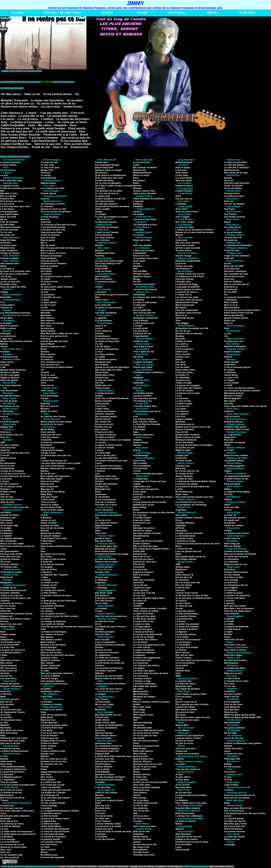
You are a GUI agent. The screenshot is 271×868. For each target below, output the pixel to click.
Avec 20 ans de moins (52, 528)
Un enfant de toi (233, 227)
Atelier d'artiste (49, 523)
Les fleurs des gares (144, 671)
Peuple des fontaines (106, 484)
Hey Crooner (102, 699)
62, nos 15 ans (183, 331)
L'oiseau (5, 481)
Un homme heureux (235, 831)
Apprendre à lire (142, 486)
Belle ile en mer (141, 831)
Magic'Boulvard (103, 525)
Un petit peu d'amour (14, 141)
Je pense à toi (183, 380)
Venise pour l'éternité (144, 193)
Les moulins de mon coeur (190, 502)
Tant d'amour (140, 793)
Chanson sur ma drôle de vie (240, 795)
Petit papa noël (232, 759)
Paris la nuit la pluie (51, 652)
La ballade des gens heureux (110, 627)
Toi (77, 94)
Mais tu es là (231, 305)
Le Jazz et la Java (50, 167)
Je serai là (181, 601)
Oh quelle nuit (232, 520)
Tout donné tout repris (187, 720)
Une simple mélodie (186, 559)
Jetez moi (46, 284)
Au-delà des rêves (105, 621)
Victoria (179, 668)
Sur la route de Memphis (108, 183)
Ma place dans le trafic (107, 479)
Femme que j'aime (143, 367)
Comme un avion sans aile (14, 507)
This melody (140, 798)
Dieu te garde (48, 240)
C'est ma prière (183, 697)
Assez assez (140, 492)
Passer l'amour (183, 658)
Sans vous (6, 850)
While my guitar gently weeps (240, 715)
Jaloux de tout (141, 590)
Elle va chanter (8, 196)
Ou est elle (139, 738)
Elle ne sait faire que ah (237, 284)
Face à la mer (7, 466)
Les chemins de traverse (108, 466)
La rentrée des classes (53, 590)
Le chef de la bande (106, 559)
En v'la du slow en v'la (187, 471)
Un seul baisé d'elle (51, 507)
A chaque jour (141, 479)
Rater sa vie (32, 94)
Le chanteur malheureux (13, 769)
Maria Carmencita (185, 305)
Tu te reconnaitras (185, 663)
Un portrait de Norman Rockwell (112, 206)
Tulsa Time (46, 697)
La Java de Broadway (187, 614)
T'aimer (4, 800)
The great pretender (235, 728)
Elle (2, 191)
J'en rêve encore (104, 601)
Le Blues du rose (233, 754)
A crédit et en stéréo (51, 710)
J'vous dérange (49, 805)
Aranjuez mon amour (235, 427)
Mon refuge (139, 710)
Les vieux (138, 308)
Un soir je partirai (10, 857)
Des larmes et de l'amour (108, 515)
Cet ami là (46, 544)
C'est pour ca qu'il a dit (53, 230)
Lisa (97, 474)
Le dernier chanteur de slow (56, 595)
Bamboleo (101, 710)
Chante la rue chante (186, 839)
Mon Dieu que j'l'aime (236, 824)
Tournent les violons (144, 284)
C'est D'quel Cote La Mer (54, 538)
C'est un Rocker (49, 735)
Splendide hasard (185, 318)
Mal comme (6, 663)
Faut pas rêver (232, 193)
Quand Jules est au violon (109, 678)
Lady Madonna (232, 707)
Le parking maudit (50, 839)
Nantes (4, 344)
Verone (228, 510)
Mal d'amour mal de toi (12, 798)
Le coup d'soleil (233, 435)
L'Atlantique (231, 300)
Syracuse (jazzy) (104, 733)
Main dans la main (10, 660)
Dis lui (179, 699)
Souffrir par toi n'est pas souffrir (150, 782)
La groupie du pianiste (187, 287)
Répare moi (6, 616)
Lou (2, 658)
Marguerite (230, 437)
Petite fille (6, 611)
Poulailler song (8, 284)
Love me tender (103, 271)
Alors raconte (102, 640)
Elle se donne (48, 250)
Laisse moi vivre (104, 829)
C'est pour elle (232, 269)
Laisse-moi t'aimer (185, 707)
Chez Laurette (183, 354)
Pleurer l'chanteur (185, 429)
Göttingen (6, 333)
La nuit (4, 175)
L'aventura (101, 292)
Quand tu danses (142, 276)
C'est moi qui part (10, 699)
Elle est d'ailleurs (233, 282)
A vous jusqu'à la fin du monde (150, 502)
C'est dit (5, 455)
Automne (138, 494)
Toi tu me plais (141, 800)
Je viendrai (6, 717)
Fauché (45, 767)
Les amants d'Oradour (52, 606)
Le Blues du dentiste (106, 728)
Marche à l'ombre (233, 396)
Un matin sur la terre (106, 505)
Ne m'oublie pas (184, 492)
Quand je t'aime (49, 658)
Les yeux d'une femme (53, 466)
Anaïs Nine (230, 365)
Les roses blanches (11, 385)
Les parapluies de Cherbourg (191, 505)
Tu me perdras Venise (57, 94)
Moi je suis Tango (104, 704)
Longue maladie (184, 419)
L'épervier (138, 201)
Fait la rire (100, 811)
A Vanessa (6, 694)
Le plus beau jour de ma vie (15, 476)
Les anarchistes (184, 178)
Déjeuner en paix (233, 673)
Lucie (178, 847)
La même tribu (48, 821)
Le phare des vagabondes (147, 658)
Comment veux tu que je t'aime (192, 842)
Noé (135, 720)
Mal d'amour (7, 795)
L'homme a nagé (142, 681)
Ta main (45, 671)
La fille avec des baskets (189, 388)
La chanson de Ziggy (187, 284)
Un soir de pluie (9, 401)
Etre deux (181, 362)
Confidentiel (140, 253)
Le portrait (6, 479)
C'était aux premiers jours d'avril (18, 188)
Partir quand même (105, 551)
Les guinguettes (9, 212)
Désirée (99, 647)
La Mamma (6, 533)
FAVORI (142, 13)
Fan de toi (181, 365)
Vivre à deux (47, 380)
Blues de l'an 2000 (234, 266)
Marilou (45, 471)
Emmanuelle (231, 289)
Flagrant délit (102, 754)
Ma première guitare (235, 518)
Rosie (98, 492)
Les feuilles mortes (143, 393)
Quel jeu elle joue (142, 761)
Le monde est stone (235, 668)
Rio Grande (101, 173)
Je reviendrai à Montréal (237, 476)
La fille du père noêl (144, 323)
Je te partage (231, 580)
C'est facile (46, 730)
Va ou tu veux (48, 375)
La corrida (101, 442)
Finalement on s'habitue (53, 263)
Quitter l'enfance (142, 769)
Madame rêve (7, 248)
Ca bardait (46, 702)
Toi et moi (6, 562)
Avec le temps (183, 167)
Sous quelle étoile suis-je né (190, 557)
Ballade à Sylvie (184, 162)
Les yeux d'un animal (187, 647)
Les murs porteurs (105, 354)
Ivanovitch (139, 582)
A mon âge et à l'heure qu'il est (149, 481)
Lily (226, 336)
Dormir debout (103, 419)
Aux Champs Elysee (144, 419)
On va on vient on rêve (145, 735)
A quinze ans (7, 805)
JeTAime (180, 528)
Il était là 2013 (183, 588)
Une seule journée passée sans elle (194, 497)
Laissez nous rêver (105, 761)
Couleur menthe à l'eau (16, 144)
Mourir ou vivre (141, 175)
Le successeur (183, 642)
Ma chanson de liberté (145, 167)
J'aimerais (46, 274)
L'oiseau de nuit (184, 549)
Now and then (232, 710)
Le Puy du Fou (48, 603)
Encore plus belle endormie (15, 816)
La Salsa (5, 365)
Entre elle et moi (9, 821)
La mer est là (7, 204)
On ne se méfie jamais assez (148, 730)
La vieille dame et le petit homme (18, 834)
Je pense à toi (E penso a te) (15, 598)
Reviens (45, 352)
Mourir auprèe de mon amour (56, 422)
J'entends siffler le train (237, 429)
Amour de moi (48, 520)
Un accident (75, 100)
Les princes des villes (187, 297)
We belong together (235, 466)
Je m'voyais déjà (9, 525)
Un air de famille (233, 188)
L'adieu (45, 577)
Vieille (227, 445)
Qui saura (181, 715)
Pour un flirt (182, 432)
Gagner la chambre (143, 572)
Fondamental (7, 468)
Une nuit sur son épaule (237, 798)
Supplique (101, 582)
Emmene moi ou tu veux (54, 761)
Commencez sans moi (107, 751)
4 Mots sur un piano (144, 250)
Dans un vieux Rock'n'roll (238, 808)
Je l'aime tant (102, 818)
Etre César (46, 557)
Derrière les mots (142, 839)
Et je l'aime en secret (11, 790)
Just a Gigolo (183, 217)
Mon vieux (46, 326)
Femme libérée (48, 193)
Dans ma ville (102, 805)
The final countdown (106, 313)
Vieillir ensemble (49, 378)
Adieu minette (232, 362)
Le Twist (45, 847)
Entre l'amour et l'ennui (53, 253)
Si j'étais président (105, 632)
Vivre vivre (101, 533)
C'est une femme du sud (13, 590)
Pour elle (229, 440)
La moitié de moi (50, 582)
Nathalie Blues (48, 183)
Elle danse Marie (104, 541)
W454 (178, 676)
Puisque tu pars (142, 274)
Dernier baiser (141, 837)
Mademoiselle (140, 691)
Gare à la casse (141, 575)
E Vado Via (46, 562)
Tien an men (7, 497)
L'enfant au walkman (144, 652)
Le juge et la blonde (144, 650)
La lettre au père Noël (236, 162)
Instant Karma (73, 107)
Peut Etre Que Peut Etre (237, 183)
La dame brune (8, 336)
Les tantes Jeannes (105, 671)
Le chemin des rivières (145, 640)
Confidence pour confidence (148, 372)
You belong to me (142, 401)
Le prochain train (142, 660)
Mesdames (46, 315)
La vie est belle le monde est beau (113, 831)
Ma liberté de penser (106, 359)
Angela (137, 484)
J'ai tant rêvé (102, 717)
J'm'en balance (103, 821)
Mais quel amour (9, 733)
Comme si (6, 432)
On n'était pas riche (51, 650)
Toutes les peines (233, 186)
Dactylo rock (47, 754)
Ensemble (6, 297)
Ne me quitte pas (142, 310)
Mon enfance (47, 320)
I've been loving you (106, 435)
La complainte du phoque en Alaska (60, 811)
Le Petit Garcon (232, 629)
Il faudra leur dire (104, 432)
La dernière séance (51, 813)
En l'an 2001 (231, 292)
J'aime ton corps (142, 588)
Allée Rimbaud (183, 834)
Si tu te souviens (9, 230)
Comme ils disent (10, 515)
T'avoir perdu (48, 499)
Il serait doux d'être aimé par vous (113, 756)
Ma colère (45, 125)
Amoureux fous (103, 743)
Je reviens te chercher (107, 652)
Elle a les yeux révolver (188, 243)
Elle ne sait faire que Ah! (17, 131)
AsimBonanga (141, 455)
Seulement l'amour (51, 691)
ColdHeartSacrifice (105, 253)
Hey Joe (137, 388)
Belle (3, 632)
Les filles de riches (185, 684)
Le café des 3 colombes (237, 167)
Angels (228, 471)
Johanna (5, 601)
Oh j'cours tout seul (235, 826)
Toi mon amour (183, 250)
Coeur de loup (232, 250)
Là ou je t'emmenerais (107, 349)
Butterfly (45, 403)
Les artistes (47, 611)
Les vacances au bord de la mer (192, 486)
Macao (179, 824)
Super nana (182, 494)
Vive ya (4, 416)
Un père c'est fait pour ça (17, 103)
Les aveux (181, 409)
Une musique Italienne (53, 681)
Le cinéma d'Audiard (186, 629)
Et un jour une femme (107, 339)
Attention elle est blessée (189, 333)
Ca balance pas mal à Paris (190, 276)
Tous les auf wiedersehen (238, 611)
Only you (229, 201)
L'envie (137, 471)
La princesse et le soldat (108, 826)
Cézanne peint (183, 282)
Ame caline (8, 116)
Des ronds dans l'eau (106, 546)
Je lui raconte (183, 785)
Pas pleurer (139, 180)
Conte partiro (7, 305)
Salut (136, 432)
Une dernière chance (11, 499)
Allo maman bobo (10, 263)
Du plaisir (46, 689)
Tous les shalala (9, 782)
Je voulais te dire (185, 474)
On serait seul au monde (146, 733)
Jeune (227, 751)
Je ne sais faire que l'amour (55, 798)
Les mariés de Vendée (52, 624)
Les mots (180, 764)
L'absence (46, 572)
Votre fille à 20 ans (234, 640)
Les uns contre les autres (189, 300)
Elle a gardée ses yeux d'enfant (192, 704)
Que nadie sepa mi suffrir (109, 370)
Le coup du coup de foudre (55, 831)
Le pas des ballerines (106, 458)
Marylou (45, 409)
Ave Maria (6, 512)
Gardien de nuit (103, 427)
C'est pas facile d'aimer (53, 227)
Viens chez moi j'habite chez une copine (246, 406)
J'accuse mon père (186, 748)
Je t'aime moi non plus (236, 557)
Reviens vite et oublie (107, 562)
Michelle (99, 629)
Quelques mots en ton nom (148, 764)
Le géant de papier (143, 362)
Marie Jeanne (183, 652)
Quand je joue (141, 756)
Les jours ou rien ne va (13, 650)
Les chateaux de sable (53, 188)
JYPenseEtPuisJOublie (13, 767)
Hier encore (7, 523)
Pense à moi (102, 300)
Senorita (5, 673)
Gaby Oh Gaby (8, 240)
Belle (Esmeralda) (185, 813)
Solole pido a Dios (105, 375)
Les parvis (8, 119)
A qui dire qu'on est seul (188, 837)
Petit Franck (101, 528)
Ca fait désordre (49, 722)
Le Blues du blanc (50, 824)
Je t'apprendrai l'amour (13, 712)
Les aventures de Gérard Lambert (242, 391)
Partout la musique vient (146, 746)
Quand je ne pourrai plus (14, 847)
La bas (137, 263)
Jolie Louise (47, 391)
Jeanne (137, 842)
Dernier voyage (184, 256)
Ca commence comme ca (108, 746)
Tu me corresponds (105, 499)
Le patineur (139, 655)
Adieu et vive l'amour (106, 793)
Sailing (228, 499)
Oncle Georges (49, 647)
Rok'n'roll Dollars (233, 829)
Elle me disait (48, 245)
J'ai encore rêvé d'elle (145, 219)
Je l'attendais (183, 378)
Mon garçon (47, 637)
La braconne (231, 582)
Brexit (84, 135)
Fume (44, 769)
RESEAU (107, 13)
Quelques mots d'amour (188, 313)
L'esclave (229, 601)
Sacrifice (100, 256)
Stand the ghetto (9, 380)
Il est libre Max (103, 787)
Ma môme (138, 357)
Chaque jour (182, 455)
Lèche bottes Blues (51, 826)
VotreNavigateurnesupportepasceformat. (43, 74)
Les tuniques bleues (51, 842)
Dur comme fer (103, 422)
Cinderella (46, 440)
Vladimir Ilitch (183, 671)
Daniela (45, 756)
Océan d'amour (8, 665)
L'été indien (139, 429)
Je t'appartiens (103, 655)
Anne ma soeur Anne (187, 212)
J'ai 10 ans (6, 276)
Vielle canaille (102, 209)
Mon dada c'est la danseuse (239, 608)
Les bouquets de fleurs (53, 614)
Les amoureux (141, 663)
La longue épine (142, 627)
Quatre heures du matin (188, 437)
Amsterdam (139, 295)
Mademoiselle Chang (187, 302)
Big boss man (48, 720)
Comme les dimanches (53, 442)
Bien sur (45, 219)
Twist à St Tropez (50, 505)
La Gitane (46, 580)
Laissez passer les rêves (189, 289)
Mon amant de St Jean (236, 173)
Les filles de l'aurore (235, 821)
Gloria (179, 520)
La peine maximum (10, 162)
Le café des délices (234, 165)
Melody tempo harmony (13, 370)
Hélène (137, 577)
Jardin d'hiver (102, 720)
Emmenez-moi (8, 518)
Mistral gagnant (232, 398)
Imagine (137, 440)
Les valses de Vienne (106, 523)
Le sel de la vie (103, 520)
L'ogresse (229, 603)
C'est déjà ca (7, 269)
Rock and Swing (49, 396)
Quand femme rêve (143, 759)
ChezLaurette (77, 128)
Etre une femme (184, 585)
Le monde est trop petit (53, 837)
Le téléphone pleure (11, 777)
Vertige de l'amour (10, 253)
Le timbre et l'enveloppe (26, 122)
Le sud (179, 798)
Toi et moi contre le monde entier (18, 785)
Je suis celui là (232, 678)
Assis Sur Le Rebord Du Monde (112, 398)
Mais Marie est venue (12, 730)
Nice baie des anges (51, 479)
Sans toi (229, 323)
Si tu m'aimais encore (52, 362)
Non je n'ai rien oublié (12, 544)
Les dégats (139, 668)
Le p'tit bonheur (104, 320)
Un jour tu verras (184, 741)
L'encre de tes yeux (105, 455)
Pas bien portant (104, 567)
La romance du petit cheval (148, 634)
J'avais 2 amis (48, 453)
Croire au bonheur (50, 235)
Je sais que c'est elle (144, 593)
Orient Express (103, 764)
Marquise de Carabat (144, 697)
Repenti (228, 357)
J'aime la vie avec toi (11, 595)
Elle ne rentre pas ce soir (54, 759)
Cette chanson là (12, 113)
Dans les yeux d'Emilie (145, 422)
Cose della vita (103, 305)
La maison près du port (237, 533)
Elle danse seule (104, 593)
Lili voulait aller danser (62, 116)
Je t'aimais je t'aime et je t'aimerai (113, 440)
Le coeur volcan (142, 647)
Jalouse (4, 707)
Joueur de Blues (184, 476)
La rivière (180, 621)
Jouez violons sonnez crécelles (150, 608)
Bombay (180, 336)
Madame (5, 725)
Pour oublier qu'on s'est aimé (191, 803)
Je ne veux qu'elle (185, 245)
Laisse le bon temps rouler (55, 818)
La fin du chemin (184, 391)
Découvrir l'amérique (235, 271)
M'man (44, 852)
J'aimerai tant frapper (52, 450)
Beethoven (181, 569)
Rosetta (4, 621)
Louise (50, 122)
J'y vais (99, 344)
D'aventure (230, 569)
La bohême (6, 531)
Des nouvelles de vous (236, 274)
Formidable (6, 520)
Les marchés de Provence (109, 668)
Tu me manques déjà (74, 141)
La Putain (229, 621)
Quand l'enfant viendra (236, 318)
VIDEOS (211, 13)
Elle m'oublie (140, 463)
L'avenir (31, 113)
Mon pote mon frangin (52, 323)
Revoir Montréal (49, 668)
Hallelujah (138, 383)
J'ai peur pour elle (105, 759)
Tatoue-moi (181, 751)
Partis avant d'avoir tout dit (239, 313)
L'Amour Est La (184, 295)
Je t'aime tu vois (49, 282)
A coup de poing (49, 217)
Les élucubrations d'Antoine (15, 313)
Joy (97, 518)
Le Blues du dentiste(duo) (109, 725)
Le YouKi (229, 450)
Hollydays (181, 525)
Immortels (6, 243)
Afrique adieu (183, 567)
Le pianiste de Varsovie (108, 660)
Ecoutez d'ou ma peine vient (15, 271)
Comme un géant (9, 258)
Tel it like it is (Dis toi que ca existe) (114, 186)
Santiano (138, 204)
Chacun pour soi (50, 738)
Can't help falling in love (108, 263)
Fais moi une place (143, 559)
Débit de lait (7, 577)
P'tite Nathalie (102, 772)
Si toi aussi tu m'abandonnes (111, 175)
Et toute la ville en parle (53, 559)
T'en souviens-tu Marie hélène (57, 367)
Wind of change (233, 546)
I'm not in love (8, 170)
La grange (230, 844)
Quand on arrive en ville (53, 209)
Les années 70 (48, 608)
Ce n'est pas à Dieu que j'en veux (58, 225)
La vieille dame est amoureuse (56, 131)
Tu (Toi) (228, 780)
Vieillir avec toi (103, 385)
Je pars (179, 774)
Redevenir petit (184, 686)
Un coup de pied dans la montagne (194, 445)
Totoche (45, 372)
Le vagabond (7, 780)
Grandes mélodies (10, 593)
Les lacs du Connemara (188, 640)
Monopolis (181, 308)
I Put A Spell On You (144, 352)
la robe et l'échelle (105, 448)
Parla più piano (232, 484)
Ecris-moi (229, 279)
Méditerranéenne (142, 173)
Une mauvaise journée (145, 398)
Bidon (4, 266)
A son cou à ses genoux (146, 489)
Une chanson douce (106, 735)
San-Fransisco (183, 269)
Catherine (46, 222)
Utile (135, 813)
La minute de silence (186, 292)
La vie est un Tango (143, 637)
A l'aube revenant (104, 393)
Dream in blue (102, 538)
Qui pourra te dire (185, 712)
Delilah (228, 764)
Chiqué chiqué (8, 634)
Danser (137, 525)
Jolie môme (182, 173)
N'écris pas (139, 712)
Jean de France (49, 569)
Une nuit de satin (184, 655)
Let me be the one (234, 738)
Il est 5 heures (141, 320)
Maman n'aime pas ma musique (57, 468)
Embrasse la (231, 287)
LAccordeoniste (104, 235)
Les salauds (182, 414)
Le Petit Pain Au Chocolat (147, 424)
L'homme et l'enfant (51, 704)
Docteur (137, 538)
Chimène (229, 411)
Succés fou (6, 676)
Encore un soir (141, 256)
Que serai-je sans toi (144, 313)
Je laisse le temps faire (107, 341)
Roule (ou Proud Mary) (53, 492)
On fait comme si (9, 484)
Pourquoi (46, 339)
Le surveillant (183, 645)
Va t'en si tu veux (142, 818)
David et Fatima (232, 352)
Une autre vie (7, 235)
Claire (98, 803)
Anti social (230, 772)
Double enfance (141, 544)
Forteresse (181, 458)
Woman (137, 445)
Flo (226, 295)
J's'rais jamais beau (11, 720)
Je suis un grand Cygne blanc (149, 598)
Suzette (45, 398)
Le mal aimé (7, 774)
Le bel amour (7, 209)
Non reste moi (8, 608)
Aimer (227, 505)
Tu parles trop (102, 196)
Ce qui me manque (51, 536)
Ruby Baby (46, 494)
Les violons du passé (52, 634)
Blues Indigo (140, 507)
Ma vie (4, 219)
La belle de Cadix (185, 227)
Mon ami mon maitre (235, 606)
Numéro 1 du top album (53, 645)
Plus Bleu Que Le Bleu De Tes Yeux (59, 333)
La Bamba (181, 204)
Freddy (228, 531)
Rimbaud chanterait (186, 440)
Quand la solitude (50, 660)
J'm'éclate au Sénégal (107, 227)
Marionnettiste (232, 308)
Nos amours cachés (51, 640)
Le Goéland (101, 837)
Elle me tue (6, 702)
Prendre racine (8, 492)
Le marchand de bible (52, 834)
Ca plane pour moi (234, 341)
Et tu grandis (7, 704)
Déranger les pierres (144, 528)
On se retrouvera (104, 510)
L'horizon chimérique (144, 684)
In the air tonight (233, 232)
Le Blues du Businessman (14, 751)
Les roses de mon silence (109, 689)
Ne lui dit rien (48, 474)
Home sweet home (185, 370)
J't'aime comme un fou (236, 479)
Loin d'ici (180, 416)
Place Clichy (140, 754)
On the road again (10, 375)
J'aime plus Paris (233, 748)
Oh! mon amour (9, 668)
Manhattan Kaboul (234, 393)
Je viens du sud (184, 606)
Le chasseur (182, 398)
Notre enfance (48, 642)
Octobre (99, 481)
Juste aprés (139, 261)
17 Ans (4, 756)
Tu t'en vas (6, 232)
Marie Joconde (8, 217)
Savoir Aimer (102, 372)
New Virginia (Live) (143, 715)
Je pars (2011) (183, 777)
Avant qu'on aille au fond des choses (153, 497)
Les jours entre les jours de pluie (151, 673)
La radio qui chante (234, 837)
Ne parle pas (47, 328)
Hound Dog (101, 266)
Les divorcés (182, 411)
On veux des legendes (52, 857)
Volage (99, 212)
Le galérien (101, 318)
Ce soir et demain (10, 445)
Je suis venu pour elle (145, 844)
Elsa (82, 131)
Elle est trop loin (49, 406)
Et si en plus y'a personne (14, 274)
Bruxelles (181, 339)
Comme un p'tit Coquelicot (190, 735)
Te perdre (100, 188)
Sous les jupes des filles (13, 287)
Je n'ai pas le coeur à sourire (56, 276)
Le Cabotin (6, 536)
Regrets (180, 759)
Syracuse (100, 730)
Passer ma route (184, 266)
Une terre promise (105, 201)
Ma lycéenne (231, 240)
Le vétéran (181, 650)
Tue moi (99, 383)
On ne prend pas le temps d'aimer (242, 310)
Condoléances (103, 336)
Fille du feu (139, 564)
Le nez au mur (48, 305)
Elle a (44, 243)
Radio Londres (8, 328)
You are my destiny (234, 204)
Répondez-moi (103, 489)
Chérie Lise (181, 352)
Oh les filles (7, 318)
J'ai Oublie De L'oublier (53, 793)
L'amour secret (49, 585)
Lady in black (231, 785)
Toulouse (46, 173)
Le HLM (228, 385)
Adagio (4, 292)
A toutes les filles (50, 525)
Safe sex (5, 494)
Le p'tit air (181, 263)
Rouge (137, 279)
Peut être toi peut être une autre (58, 655)
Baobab (45, 531)
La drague (100, 694)
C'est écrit (77, 113)
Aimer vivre (139, 461)
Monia (227, 222)
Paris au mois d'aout (77, 144)
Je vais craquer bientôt (53, 803)
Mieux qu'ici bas (142, 240)
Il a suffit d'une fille (51, 782)
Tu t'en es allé (140, 805)
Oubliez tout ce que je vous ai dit (193, 427)
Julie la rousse (232, 416)
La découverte (48, 289)
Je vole (179, 608)
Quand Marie (47, 344)
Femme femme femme (236, 572)
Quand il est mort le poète (109, 676)
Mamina (180, 829)
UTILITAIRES (176, 13)
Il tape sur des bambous (237, 256)
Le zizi (228, 333)
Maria (227, 803)
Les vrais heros (49, 844)
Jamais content (9, 279)
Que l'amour (47, 663)
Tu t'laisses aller (9, 567)
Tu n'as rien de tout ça (107, 193)
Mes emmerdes (8, 541)
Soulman (5, 352)
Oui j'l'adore (231, 214)
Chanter (99, 333)
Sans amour (47, 357)
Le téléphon (182, 800)
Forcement (139, 567)
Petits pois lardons (143, 751)
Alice (43, 712)
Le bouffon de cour (51, 297)
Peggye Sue (7, 427)
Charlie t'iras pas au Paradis (110, 645)
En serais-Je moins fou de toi (56, 103)
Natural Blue (182, 725)
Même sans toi (232, 839)
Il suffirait (229, 619)
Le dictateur (7, 837)
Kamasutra (181, 531)
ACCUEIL (18, 13)
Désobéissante (141, 536)
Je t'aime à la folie (234, 577)
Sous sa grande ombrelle (146, 787)
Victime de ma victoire (187, 754)
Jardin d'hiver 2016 (105, 722)
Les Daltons (139, 427)
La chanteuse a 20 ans (236, 585)
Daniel (179, 359)
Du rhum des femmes (236, 660)
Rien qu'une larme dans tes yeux (193, 717)
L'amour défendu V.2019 (108, 824)
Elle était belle (103, 808)
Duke (32, 125)
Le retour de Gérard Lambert (239, 388)
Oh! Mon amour (11, 94)
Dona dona (6, 764)
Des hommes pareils (106, 416)
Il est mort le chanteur (44, 138)
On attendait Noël (142, 728)
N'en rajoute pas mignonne (55, 476)
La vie (179, 396)
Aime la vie (60, 147)
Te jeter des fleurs (105, 380)
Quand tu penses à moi (53, 346)
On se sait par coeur (11, 486)
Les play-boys (141, 331)
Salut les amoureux (143, 435)
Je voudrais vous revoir (146, 258)
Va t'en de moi (141, 816)
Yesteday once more (144, 855)
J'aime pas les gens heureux (56, 790)
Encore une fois (104, 650)
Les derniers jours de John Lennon (59, 616)
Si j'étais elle (140, 777)
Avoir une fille (232, 507)
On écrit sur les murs (52, 424)
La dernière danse (185, 611)
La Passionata (103, 702)
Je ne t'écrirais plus (11, 710)
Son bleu (229, 403)
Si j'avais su (47, 359)
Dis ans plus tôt (184, 577)
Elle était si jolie (9, 193)
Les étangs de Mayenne (53, 621)
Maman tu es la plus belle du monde (195, 232)
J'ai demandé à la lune (145, 225)
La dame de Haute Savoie (109, 445)
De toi (98, 624)
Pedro (136, 183)
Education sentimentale (188, 261)
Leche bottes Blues (13, 138)
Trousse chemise (10, 564)
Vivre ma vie (47, 385)
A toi (135, 416)
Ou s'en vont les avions (146, 741)
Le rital (4, 722)
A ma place (6, 323)
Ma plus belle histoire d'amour (17, 341)
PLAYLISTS (247, 13)
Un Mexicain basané (106, 222)
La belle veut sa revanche (189, 533)
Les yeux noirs (51, 107)
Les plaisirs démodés (12, 538)
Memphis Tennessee (14, 100)
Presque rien (102, 486)
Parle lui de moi (9, 671)
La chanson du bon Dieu (237, 297)
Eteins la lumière (9, 326)
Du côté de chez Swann (53, 416)
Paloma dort (102, 162)
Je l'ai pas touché (10, 645)
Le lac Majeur (183, 730)
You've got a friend (143, 346)
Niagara (137, 717)
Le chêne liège (103, 453)
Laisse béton (231, 375)
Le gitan (45, 300)
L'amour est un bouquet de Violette (194, 230)
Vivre (73, 125)
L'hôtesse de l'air (142, 333)
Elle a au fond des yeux (146, 546)
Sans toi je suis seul (48, 144)
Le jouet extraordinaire (12, 772)
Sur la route (101, 603)
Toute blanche (232, 614)
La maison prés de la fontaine (191, 795)
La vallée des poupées (187, 624)
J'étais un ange (183, 383)
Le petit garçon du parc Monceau (58, 601)
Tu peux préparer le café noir (110, 199)
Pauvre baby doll (104, 167)
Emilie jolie (139, 551)
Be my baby (230, 733)
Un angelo (139, 214)
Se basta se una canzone (108, 308)
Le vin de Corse (141, 162)
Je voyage (6, 528)
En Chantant (182, 580)
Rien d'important (50, 486)
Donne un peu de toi (186, 702)
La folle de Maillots (10, 826)
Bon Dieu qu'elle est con (108, 715)
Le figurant (181, 632)
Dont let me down (233, 704)
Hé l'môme (46, 271)
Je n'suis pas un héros (53, 204)
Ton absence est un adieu (109, 191)
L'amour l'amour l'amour (188, 738)
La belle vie (230, 515)
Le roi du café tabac (235, 598)
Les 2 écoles (182, 637)
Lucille (179, 489)
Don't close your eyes (145, 826)
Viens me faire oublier (52, 510)
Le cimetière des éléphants (55, 829)
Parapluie (60, 125)
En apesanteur (8, 463)
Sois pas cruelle (49, 497)
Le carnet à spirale (234, 818)
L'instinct (47, 119)
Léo (43, 598)
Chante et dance (184, 186)
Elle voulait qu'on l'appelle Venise (151, 549)
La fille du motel (49, 816)
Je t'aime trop (48, 800)
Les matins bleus (9, 214)
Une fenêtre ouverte (235, 217)
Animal (99, 396)
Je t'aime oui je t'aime (12, 824)
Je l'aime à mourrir (105, 437)
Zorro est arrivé (103, 738)
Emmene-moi (79, 147)
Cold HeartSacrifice (44, 141)
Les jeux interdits (142, 396)
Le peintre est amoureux (237, 595)
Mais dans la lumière (186, 710)
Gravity (137, 450)
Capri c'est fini (103, 798)
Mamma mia (139, 170)
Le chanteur (47, 206)
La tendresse (48, 295)
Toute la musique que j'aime (148, 474)
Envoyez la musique (51, 256)
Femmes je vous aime (15, 128)
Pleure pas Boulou (234, 315)
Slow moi (5, 852)
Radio (179, 554)
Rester (137, 772)
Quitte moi (230, 320)
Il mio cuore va (232, 538)
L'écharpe (100, 834)
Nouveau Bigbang (143, 722)
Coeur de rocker (142, 520)
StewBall (138, 206)
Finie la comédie (49, 266)
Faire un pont (48, 448)
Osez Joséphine (9, 250)
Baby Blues (47, 717)
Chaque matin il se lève (53, 741)
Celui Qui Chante (184, 279)
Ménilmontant (232, 170)
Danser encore (8, 458)
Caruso (99, 328)
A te (2, 302)
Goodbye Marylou (185, 523)
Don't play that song (11, 180)
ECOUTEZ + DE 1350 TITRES (62, 13)
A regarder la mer (10, 186)
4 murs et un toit (9, 357)
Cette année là (8, 761)
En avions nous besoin (53, 554)
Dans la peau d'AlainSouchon (56, 546)
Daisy (3, 637)
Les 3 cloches (102, 240)
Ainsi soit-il (181, 209)
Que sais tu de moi (10, 743)
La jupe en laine (142, 624)
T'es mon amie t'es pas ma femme (193, 660)
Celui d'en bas (8, 448)
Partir (136, 743)
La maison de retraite (187, 484)
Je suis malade (232, 575)
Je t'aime (45, 279)
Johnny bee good (10, 684)
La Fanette (139, 300)
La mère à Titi (231, 378)
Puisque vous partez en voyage (112, 554)
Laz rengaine (231, 588)
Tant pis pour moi (50, 365)
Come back (47, 748)
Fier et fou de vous (234, 811)
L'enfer (44, 308)
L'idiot (136, 165)
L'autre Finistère (184, 191)
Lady (43, 458)
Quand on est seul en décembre (112, 367)
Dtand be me (231, 712)
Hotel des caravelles (144, 580)
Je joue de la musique (12, 471)
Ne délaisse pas (49, 855)
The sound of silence (235, 650)
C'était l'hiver (102, 409)
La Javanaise (231, 562)
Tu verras (46, 175)
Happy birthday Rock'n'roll (55, 772)
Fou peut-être (140, 569)
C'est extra (181, 170)
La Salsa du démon (186, 821)
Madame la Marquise (235, 346)
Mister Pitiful (47, 429)
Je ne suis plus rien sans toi (56, 455)
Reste (44, 349)
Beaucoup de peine (51, 533)
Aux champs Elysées (14, 147)
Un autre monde (233, 694)
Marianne (180, 422)
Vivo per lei (6, 308)
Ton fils (137, 282)
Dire (3, 461)
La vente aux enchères (107, 658)
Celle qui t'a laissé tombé (54, 725)
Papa (3, 735)
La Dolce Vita (7, 647)
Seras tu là (181, 315)
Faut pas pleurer (49, 261)
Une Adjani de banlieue (188, 689)
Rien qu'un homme (10, 227)
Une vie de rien (141, 811)
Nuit (135, 269)
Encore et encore (104, 424)
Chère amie (181, 240)
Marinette (46, 313)
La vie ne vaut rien (10, 282)
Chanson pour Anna (51, 232)
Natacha (137, 266)
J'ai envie (100, 813)
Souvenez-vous (141, 790)
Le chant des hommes (187, 627)
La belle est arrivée (143, 614)
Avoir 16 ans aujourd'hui (54, 715)
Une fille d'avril (141, 852)
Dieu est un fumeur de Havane (240, 554)
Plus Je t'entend (9, 222)
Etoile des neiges (233, 655)
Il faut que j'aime (184, 372)
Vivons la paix (102, 388)
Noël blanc (139, 230)
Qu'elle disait (7, 225)
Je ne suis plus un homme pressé (193, 598)
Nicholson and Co (185, 424)
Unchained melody (234, 461)
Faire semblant (49, 258)
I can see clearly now (54, 113)
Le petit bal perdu (10, 422)
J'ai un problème (142, 466)
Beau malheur (102, 276)
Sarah (227, 637)
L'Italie (4, 655)
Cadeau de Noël (184, 341)
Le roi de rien (183, 406)
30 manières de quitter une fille (192, 328)
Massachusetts (232, 722)
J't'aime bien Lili (233, 237)
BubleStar (138, 834)
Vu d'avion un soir (185, 448)
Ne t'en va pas (8, 606)
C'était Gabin (48, 541)
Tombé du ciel (41, 147)
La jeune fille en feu (31, 116)
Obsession (139, 725)
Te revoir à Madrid (50, 676)
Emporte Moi (7, 199)
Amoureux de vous (51, 435)
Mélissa (137, 699)
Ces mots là (182, 346)
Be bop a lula (102, 572)
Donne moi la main (234, 276)
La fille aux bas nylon (144, 616)
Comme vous (183, 357)
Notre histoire (48, 331)
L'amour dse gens (143, 629)
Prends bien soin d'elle (13, 741)
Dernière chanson (105, 414)
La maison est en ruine (188, 393)
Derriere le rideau (142, 531)
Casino (179, 572)
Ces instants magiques (107, 748)
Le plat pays (140, 305)
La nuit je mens (28, 119)
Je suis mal (139, 595)
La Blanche (230, 372)
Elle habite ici (102, 595)
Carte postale (102, 403)
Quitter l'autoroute (50, 665)
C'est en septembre (105, 642)
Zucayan (138, 821)
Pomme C (6, 489)
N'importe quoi (103, 362)
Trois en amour (49, 502)
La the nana (182, 175)
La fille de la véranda (144, 619)
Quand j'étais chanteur (188, 435)
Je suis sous (47, 165)
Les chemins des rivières (146, 665)
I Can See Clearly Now (145, 406)
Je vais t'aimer (183, 603)
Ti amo (228, 777)
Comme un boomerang (236, 551)
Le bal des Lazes (184, 538)
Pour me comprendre (187, 310)
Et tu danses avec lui (11, 435)
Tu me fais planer (185, 442)
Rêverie (137, 186)
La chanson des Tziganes (54, 575)
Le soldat (100, 357)
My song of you (141, 847)
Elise (227, 328)
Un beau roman (184, 461)
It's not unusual (232, 767)
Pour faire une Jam (10, 557)
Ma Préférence (141, 694)
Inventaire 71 (182, 375)
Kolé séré (229, 258)
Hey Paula (230, 209)
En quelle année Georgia (49, 128)
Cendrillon (230, 691)
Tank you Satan (184, 180)
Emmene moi (140, 554)
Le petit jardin (140, 328)
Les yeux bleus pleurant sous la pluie (60, 463)
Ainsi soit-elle (48, 432)
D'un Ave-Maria (183, 844)
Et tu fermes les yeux (12, 201)
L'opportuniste (141, 336)
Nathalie (99, 673)
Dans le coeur (48, 237)
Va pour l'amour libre (144, 191)
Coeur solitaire (48, 746)
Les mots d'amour (105, 237)
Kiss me (5, 437)
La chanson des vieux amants (149, 297)
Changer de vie (8, 588)
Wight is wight (183, 450)
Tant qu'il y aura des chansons (57, 673)
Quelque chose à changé (108, 170)
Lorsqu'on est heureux (145, 289)
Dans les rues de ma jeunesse (111, 616)
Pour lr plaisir (102, 769)
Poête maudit (183, 850)
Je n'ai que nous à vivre (13, 474)
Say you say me (184, 199)
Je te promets (140, 468)
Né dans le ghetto (10, 372)
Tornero (137, 212)
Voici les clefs (102, 634)
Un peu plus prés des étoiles (110, 684)
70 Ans (44, 515)
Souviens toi (102, 378)
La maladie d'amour (186, 616)
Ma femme (6, 728)
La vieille (229, 624)
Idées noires (7, 362)
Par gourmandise (10, 551)
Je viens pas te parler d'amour (57, 287)
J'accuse (180, 590)
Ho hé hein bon (184, 793)
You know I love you (235, 645)
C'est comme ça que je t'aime (191, 694)
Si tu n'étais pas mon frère (109, 178)
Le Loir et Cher (183, 401)
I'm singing (46, 567)
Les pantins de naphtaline (109, 468)
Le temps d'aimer (142, 678)
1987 (3, 442)
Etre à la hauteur (104, 279)
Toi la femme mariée (11, 572)
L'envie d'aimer (8, 165)
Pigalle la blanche (10, 378)
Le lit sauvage (8, 839)
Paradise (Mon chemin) (188, 808)
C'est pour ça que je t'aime (109, 800)
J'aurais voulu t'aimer (187, 593)
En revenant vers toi (51, 764)
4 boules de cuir (49, 162)
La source (138, 235)
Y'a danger (101, 214)
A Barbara (46, 518)
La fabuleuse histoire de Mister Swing (196, 481)
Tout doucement (9, 391)
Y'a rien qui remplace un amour (112, 217)
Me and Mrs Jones (10, 396)
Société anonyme (104, 180)
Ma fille (228, 634)
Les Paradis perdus (11, 652)
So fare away (182, 780)
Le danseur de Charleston (238, 245)
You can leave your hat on (147, 411)
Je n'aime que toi (50, 795)
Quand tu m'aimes (10, 559)
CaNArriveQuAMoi (13, 125)
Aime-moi (5, 691)
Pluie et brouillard (50, 481)
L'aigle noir (6, 339)
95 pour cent (102, 577)
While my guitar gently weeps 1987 (243, 717)
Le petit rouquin (184, 403)
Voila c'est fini (232, 697)
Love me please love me (188, 551)
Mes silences (48, 318)
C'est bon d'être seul (52, 728)
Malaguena (6, 582)
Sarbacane (101, 494)
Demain (228, 178)
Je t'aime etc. (140, 601)
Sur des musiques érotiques (110, 777)
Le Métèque (101, 580)
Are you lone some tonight (109, 261)
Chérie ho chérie (49, 743)
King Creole (101, 269)
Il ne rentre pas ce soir (53, 785)
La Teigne (229, 380)
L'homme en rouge (185, 541)
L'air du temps (103, 346)
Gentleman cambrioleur (146, 318)
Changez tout (183, 466)
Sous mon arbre (142, 785)
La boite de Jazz (184, 479)
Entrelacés (46, 445)
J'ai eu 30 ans (140, 585)
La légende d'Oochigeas (237, 492)
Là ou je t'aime (48, 588)
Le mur (99, 352)
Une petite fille (48, 178)
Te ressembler (103, 497)
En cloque (230, 370)
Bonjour (99, 795)
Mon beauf (230, 401)
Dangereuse (7, 640)
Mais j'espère (231, 302)
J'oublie (137, 606)
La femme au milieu (106, 282)
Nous (136, 178)
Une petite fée (140, 808)
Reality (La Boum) (234, 422)
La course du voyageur (188, 385)
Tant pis (228, 494)
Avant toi (5, 450)
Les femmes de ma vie (12, 844)
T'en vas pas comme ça (188, 769)
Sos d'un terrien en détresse (56, 212)
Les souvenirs (141, 676)
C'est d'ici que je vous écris (15, 453)
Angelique (181, 510)
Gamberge (46, 269)
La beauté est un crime (236, 681)
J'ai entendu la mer (10, 642)
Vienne (4, 346)
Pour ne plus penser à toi (54, 336)
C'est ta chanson (184, 349)
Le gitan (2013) (48, 302)
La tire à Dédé (232, 383)
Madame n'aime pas (106, 476)
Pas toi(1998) (140, 271)
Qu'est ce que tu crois (145, 767)
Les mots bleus (9, 678)
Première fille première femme (16, 614)
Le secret (46, 619)
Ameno (99, 287)
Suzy (4, 122)
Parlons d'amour (104, 767)
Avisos (137, 499)
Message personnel (106, 549)
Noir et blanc (102, 365)
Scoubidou (230, 523)
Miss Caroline (48, 850)
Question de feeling (235, 442)
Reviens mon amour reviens (19, 107)
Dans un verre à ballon (236, 455)
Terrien (137, 795)
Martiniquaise (231, 663)
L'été (3, 367)
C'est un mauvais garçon (237, 367)
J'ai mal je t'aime (104, 816)
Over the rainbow (142, 245)
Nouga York (47, 170)
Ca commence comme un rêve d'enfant (154, 512)
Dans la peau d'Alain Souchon (20, 135)
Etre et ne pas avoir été (188, 582)
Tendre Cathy (7, 627)
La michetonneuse (185, 536)
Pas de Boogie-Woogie (107, 165)
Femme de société (10, 748)
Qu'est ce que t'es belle (188, 248)
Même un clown (49, 411)
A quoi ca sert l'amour (107, 232)
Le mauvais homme (186, 634)
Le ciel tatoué (140, 642)
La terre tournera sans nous (15, 206)
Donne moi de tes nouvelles (148, 541)
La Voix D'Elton (49, 593)
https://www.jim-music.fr (221, 866)
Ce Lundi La (182, 344)
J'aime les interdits (51, 787)
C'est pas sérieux (50, 437)
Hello (178, 196)
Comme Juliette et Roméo (189, 518)
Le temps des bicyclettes (47, 100)
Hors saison (101, 429)
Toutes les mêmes (234, 525)
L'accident (46, 808)
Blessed (99, 250)
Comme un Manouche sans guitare (243, 743)
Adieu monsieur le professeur (149, 199)
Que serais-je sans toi (76, 138)
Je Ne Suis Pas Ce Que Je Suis (192, 595)
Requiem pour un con (236, 564)
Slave (98, 531)
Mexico (179, 235)
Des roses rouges (185, 222)
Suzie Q (45, 199)
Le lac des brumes (105, 839)
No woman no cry (10, 406)
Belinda (4, 759)
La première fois (184, 619)
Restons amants (142, 774)
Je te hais (5, 715)
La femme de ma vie (11, 603)
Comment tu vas (142, 523)
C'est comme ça (104, 331)
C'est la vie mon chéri (52, 733)
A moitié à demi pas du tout (190, 274)
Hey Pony (46, 774)
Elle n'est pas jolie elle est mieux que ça (62, 248)
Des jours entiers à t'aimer (147, 533)
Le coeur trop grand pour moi (149, 645)
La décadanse (232, 559)
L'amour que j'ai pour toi (54, 461)
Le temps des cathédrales (189, 816)
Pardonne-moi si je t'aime (60, 135)
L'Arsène (138, 326)
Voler (178, 673)
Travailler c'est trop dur (145, 803)
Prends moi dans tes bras (54, 341)
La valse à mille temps (145, 302)
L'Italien (228, 632)
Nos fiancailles (183, 787)
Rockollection (140, 850)
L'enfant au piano (233, 593)
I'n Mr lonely (7, 411)
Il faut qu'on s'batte (105, 598)
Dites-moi (181, 468)
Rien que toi (47, 489)
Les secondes (48, 310)
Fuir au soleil (182, 367)
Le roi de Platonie (10, 842)
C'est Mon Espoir (142, 518)
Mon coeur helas (142, 707)
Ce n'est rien (140, 515)
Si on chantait (140, 780)
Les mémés (101, 608)
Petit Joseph (140, 748)
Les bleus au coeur (234, 196)
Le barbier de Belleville (236, 627)
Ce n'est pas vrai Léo (12, 808)
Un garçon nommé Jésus (54, 684)
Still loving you (232, 544)
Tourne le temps (49, 678)
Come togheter (232, 702)
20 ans (228, 263)
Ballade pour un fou (144, 505)
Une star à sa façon (105, 502)
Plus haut (229, 684)
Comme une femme (105, 411)
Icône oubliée (48, 780)
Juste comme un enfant (146, 611)
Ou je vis (229, 180)
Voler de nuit (7, 502)
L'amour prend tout (143, 632)
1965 (178, 564)
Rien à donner (48, 354)
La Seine (229, 790)
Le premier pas (183, 681)
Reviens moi (47, 484)
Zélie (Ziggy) (182, 323)
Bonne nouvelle (103, 401)
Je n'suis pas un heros (72, 122)
